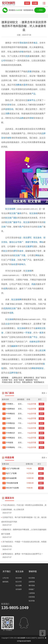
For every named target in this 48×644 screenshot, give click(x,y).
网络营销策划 (37, 368)
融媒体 (14, 346)
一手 (25, 333)
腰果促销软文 (29, 378)
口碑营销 (32, 593)
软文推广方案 (19, 255)
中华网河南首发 (10, 404)
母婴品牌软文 (27, 382)
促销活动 (9, 109)
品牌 (21, 118)
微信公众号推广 (16, 242)
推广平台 (33, 337)
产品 (33, 94)
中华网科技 (9, 423)
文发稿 (28, 271)
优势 (11, 313)
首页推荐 (19, 589)
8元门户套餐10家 (11, 468)
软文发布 (37, 238)
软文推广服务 (15, 213)
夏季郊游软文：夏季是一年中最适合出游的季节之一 (23, 554)
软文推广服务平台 (13, 222)
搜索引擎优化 (31, 242)
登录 (27, 3)
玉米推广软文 (7, 380)
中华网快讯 (9, 414)
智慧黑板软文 (39, 382)
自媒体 (32, 342)
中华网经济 (9, 433)
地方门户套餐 (10, 473)
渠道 (13, 260)
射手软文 (17, 382)
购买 (41, 469)
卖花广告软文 (19, 380)
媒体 (29, 100)
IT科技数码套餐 (10, 483)
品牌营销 (32, 582)
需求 (25, 85)
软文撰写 (27, 238)
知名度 (14, 264)
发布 (21, 251)
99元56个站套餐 (11, 488)
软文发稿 (33, 213)
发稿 (11, 319)
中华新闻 (8, 443)
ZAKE (7, 418)
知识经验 (32, 601)
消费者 (18, 85)
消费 (7, 114)
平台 (33, 100)
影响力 (22, 264)
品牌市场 (13, 373)
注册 (35, 3)
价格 (21, 52)
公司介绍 (6, 578)
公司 (3, 61)
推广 (25, 260)
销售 (9, 138)
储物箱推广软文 (32, 380)
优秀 (5, 289)
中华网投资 (9, 428)
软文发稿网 (10, 209)
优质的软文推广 (10, 308)
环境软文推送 (7, 382)
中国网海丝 (9, 409)
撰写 (15, 251)
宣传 (9, 105)
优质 (27, 56)
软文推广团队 (11, 218)
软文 (5, 251)
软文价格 (19, 578)
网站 (41, 242)
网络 (37, 255)
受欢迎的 (23, 43)
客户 (21, 227)
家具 (41, 333)
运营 (37, 342)
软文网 (42, 350)
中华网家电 (9, 447)
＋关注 (40, 10)
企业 (7, 324)
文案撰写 (29, 247)
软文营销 (32, 578)
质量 (29, 71)
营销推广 (32, 589)
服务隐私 (6, 582)
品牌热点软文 (17, 378)
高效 (33, 284)
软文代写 (19, 582)
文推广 (40, 227)
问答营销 (32, 597)
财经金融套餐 (10, 478)
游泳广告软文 (41, 378)
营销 (31, 118)
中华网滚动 (9, 438)
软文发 (26, 222)
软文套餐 (19, 586)
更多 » (44, 393)
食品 (35, 43)
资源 (29, 333)
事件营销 (32, 586)
